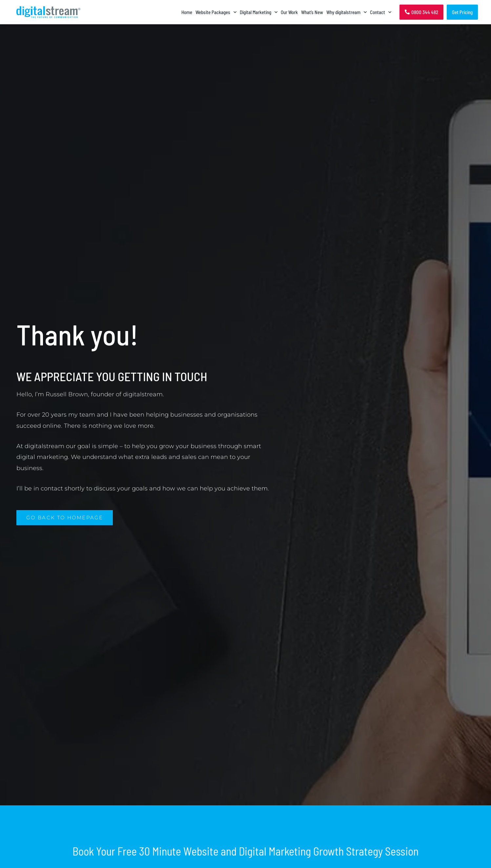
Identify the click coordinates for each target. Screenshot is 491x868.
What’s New (312, 12)
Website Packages (216, 12)
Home (187, 12)
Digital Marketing (259, 12)
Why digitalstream (347, 12)
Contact (381, 12)
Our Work (289, 12)
